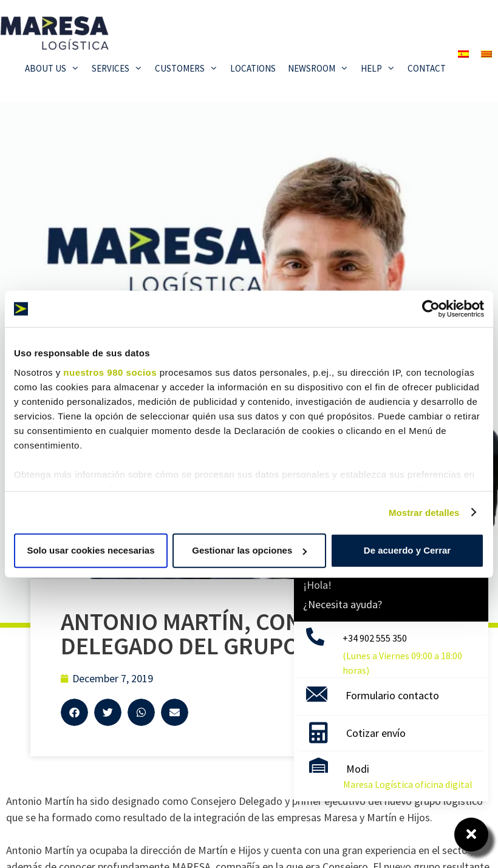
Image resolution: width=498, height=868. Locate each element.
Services (120, 69)
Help (381, 69)
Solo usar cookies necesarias (90, 550)
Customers (189, 69)
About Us (55, 69)
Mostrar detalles (424, 512)
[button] (74, 712)
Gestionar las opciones (249, 550)
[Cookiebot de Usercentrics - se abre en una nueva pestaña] (431, 309)
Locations (253, 68)
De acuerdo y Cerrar (407, 550)
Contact (427, 68)
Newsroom (321, 69)
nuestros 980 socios (110, 372)
